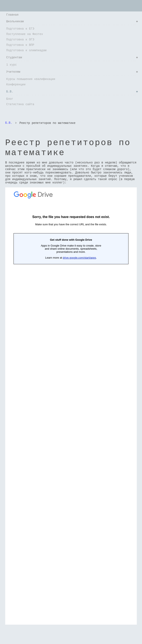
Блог (10, 99)
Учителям (13, 72)
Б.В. (10, 92)
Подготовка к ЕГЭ (20, 29)
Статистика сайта (20, 104)
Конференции (16, 84)
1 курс (11, 65)
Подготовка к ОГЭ (20, 39)
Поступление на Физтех (25, 34)
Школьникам (15, 21)
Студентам (14, 57)
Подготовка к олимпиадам (26, 50)
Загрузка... (71, 406)
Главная (12, 15)
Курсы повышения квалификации (31, 79)
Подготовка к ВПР (20, 45)
